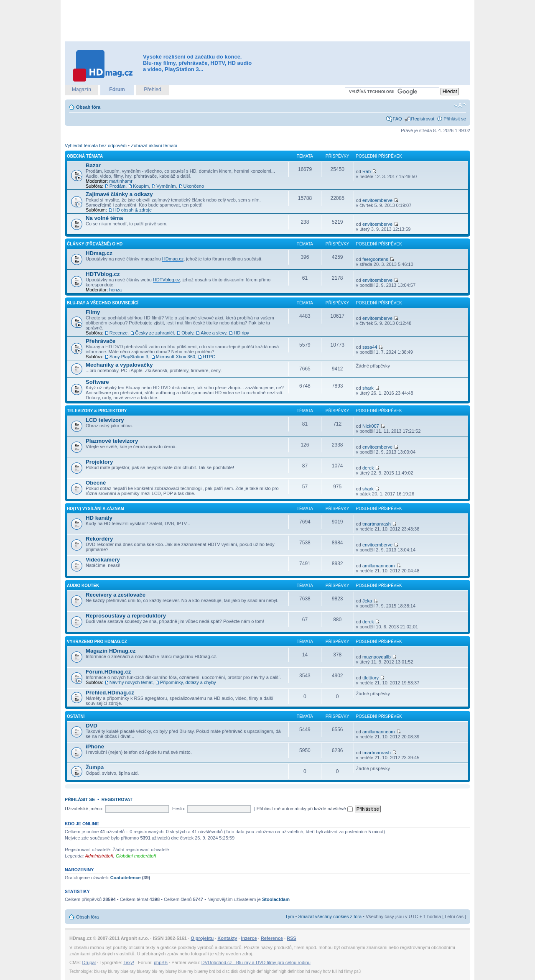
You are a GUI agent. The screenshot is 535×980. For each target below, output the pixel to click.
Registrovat (423, 119)
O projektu (202, 938)
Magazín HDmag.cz (111, 651)
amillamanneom (379, 566)
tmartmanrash (377, 524)
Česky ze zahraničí (154, 333)
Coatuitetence (126, 878)
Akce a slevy (213, 333)
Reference (272, 938)
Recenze (118, 333)
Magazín (82, 89)
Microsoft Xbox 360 (176, 357)
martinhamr (121, 181)
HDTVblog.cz (103, 274)
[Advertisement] (267, 21)
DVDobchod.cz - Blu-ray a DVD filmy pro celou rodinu (256, 962)
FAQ (397, 119)
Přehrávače (101, 341)
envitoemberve (377, 200)
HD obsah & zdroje (132, 210)
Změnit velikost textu (460, 105)
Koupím (141, 186)
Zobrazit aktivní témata (154, 145)
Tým (289, 916)
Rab (367, 171)
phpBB (161, 962)
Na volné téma (104, 218)
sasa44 (370, 347)
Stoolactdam (276, 899)
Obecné (96, 483)
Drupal (89, 962)
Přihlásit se (455, 119)
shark (368, 388)
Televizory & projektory (97, 411)
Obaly (187, 333)
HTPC (209, 357)
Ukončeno (194, 186)
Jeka (367, 601)
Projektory (99, 462)
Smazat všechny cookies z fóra (330, 916)
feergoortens (375, 259)
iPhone (95, 746)
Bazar (93, 165)
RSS (292, 938)
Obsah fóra (88, 107)
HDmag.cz (99, 253)
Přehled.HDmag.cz (110, 693)
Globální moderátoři (136, 856)
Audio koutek (83, 586)
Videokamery (103, 560)
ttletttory (371, 678)
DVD (92, 726)
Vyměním (166, 186)
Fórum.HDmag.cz (108, 672)
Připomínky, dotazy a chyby (188, 682)
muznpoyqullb (377, 657)
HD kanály (99, 518)
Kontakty (227, 938)
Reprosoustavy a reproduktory (126, 616)
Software (97, 382)
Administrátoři (99, 856)
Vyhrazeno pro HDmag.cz (97, 642)
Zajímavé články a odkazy (119, 194)
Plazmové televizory (112, 441)
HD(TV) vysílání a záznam (96, 509)
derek (368, 468)
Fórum (117, 89)
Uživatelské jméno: (84, 809)
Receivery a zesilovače (116, 595)
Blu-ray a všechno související (103, 303)
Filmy (93, 312)
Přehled (152, 89)
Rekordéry (99, 539)
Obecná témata (85, 156)
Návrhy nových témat (131, 682)
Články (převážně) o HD (95, 244)
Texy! (129, 962)
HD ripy (241, 333)
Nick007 (371, 426)
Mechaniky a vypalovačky (119, 365)
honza (115, 290)
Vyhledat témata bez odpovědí (96, 145)
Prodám (118, 186)
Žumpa (95, 767)
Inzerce (249, 938)
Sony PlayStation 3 (129, 357)
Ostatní (76, 716)
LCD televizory (105, 420)
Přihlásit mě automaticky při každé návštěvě (305, 809)
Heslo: (179, 809)
